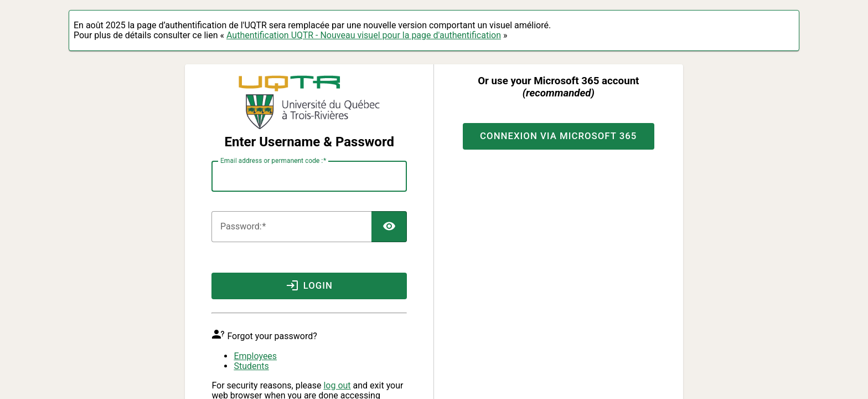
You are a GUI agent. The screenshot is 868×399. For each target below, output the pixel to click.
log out (337, 385)
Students (251, 366)
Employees (255, 356)
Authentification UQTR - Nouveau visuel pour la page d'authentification (364, 35)
